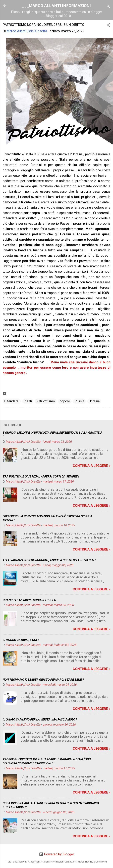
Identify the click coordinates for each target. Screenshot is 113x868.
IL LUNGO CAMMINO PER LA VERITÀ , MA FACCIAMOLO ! (40, 719)
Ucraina (94, 401)
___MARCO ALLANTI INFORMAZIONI (56, 6)
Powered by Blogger (57, 854)
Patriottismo (46, 401)
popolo (65, 401)
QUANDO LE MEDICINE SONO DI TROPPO (29, 600)
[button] (108, 25)
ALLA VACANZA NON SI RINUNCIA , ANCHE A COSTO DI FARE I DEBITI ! (49, 560)
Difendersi (12, 401)
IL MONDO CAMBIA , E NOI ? (21, 640)
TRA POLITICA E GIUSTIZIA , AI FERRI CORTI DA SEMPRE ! (41, 476)
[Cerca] (108, 7)
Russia (79, 401)
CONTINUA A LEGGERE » (92, 466)
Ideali (28, 401)
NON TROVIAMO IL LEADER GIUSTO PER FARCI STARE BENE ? (43, 680)
